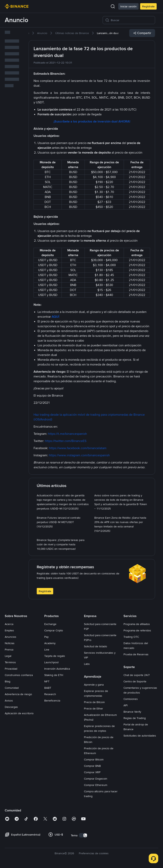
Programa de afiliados (137, 624)
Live (47, 650)
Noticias (10, 643)
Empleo (9, 630)
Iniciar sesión (128, 6)
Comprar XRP (92, 772)
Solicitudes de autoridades (140, 736)
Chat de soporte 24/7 (137, 675)
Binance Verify (132, 712)
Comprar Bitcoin (94, 759)
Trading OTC (131, 637)
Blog (8, 681)
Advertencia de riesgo (18, 694)
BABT (48, 688)
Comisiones (131, 699)
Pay (46, 637)
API (125, 705)
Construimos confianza (19, 675)
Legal (8, 656)
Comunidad (12, 688)
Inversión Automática (57, 669)
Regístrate (148, 6)
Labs (87, 664)
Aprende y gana (94, 685)
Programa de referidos (137, 630)
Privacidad (11, 669)
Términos (10, 662)
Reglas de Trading (135, 718)
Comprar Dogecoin (96, 779)
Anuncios (11, 637)
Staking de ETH (54, 675)
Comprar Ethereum (96, 785)
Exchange (50, 624)
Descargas (11, 707)
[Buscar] (132, 20)
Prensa (9, 650)
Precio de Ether (94, 708)
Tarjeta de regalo (55, 656)
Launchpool (51, 662)
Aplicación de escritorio (19, 713)
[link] (42, 33)
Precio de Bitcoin (94, 702)
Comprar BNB (92, 766)
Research (50, 694)
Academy (50, 643)
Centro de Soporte (135, 681)
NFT (47, 681)
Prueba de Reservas (136, 654)
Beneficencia (52, 700)
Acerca (9, 624)
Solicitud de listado (95, 646)
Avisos (9, 700)
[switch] (83, 835)
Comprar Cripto (54, 630)
